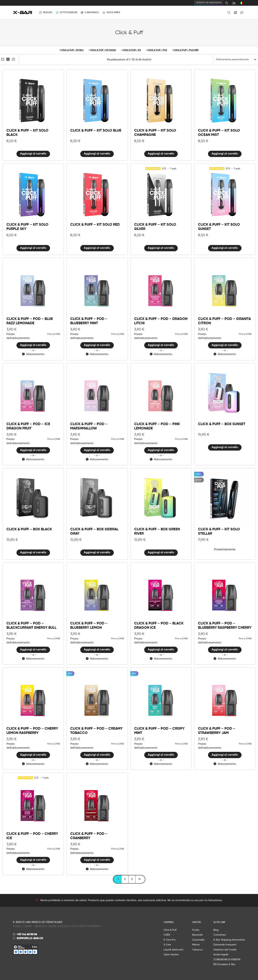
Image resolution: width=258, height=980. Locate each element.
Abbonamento (33, 354)
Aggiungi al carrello (33, 154)
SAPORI (197, 922)
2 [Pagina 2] (125, 879)
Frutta (196, 930)
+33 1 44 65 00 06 (27, 934)
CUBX (167, 935)
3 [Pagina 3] (132, 879)
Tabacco (197, 950)
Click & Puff (170, 930)
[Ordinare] (236, 60)
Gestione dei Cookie (225, 950)
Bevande (197, 935)
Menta (196, 945)
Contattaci (220, 935)
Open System (171, 955)
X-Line (167, 945)
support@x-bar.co (30, 938)
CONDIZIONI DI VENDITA (227, 960)
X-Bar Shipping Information (229, 940)
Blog (216, 930)
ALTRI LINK (219, 922)
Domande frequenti (225, 945)
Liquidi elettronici (173, 950)
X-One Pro (170, 940)
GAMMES (169, 922)
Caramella (198, 940)
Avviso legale (221, 955)
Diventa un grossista (209, 3)
